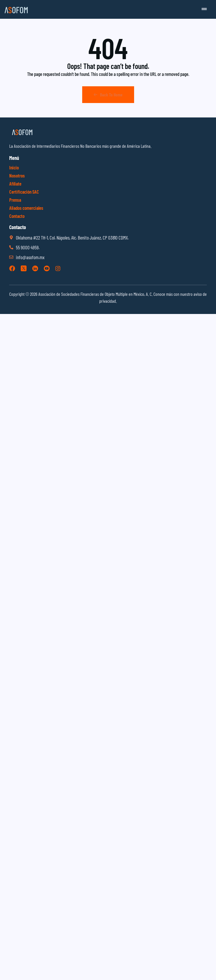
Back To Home (108, 95)
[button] (204, 9)
